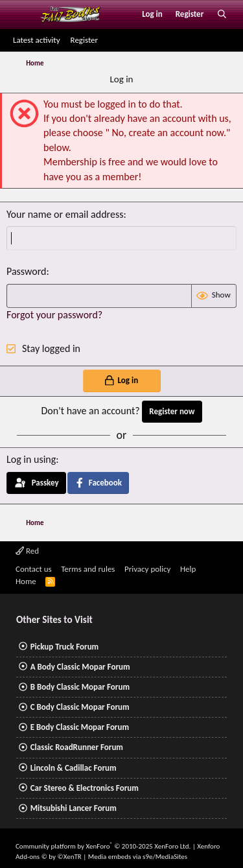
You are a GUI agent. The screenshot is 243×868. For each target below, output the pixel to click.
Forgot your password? (54, 315)
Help (188, 569)
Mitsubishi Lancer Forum (74, 808)
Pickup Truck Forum (64, 647)
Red (27, 551)
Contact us (34, 569)
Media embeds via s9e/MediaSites (138, 857)
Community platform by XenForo (103, 846)
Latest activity (37, 40)
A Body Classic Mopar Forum (80, 667)
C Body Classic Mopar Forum (80, 707)
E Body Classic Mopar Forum (80, 727)
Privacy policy (148, 569)
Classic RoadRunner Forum (77, 747)
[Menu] (22, 14)
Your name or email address (65, 214)
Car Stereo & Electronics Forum (85, 788)
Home (26, 581)
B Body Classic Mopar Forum (80, 687)
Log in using (31, 459)
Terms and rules (88, 569)
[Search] (222, 14)
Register (85, 40)
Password (27, 271)
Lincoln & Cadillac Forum (74, 768)
